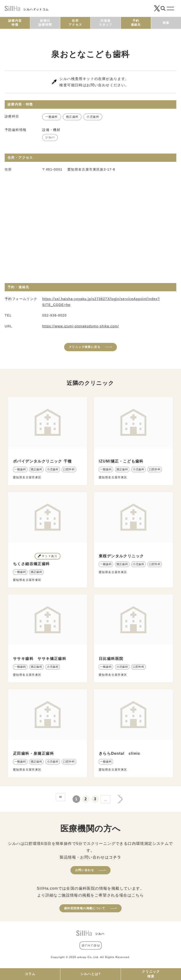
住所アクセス (75, 23)
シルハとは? (91, 974)
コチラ (115, 857)
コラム (30, 974)
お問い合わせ (85, 870)
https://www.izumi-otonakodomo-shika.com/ (80, 326)
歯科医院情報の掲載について (85, 908)
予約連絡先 (136, 23)
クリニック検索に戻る (85, 347)
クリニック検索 (151, 974)
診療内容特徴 (15, 23)
